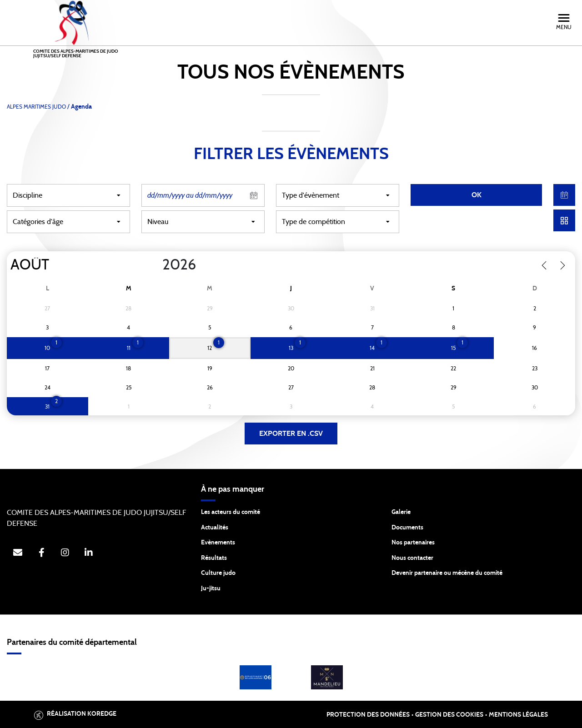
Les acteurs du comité (231, 512)
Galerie (401, 512)
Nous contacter (412, 558)
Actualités (215, 528)
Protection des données (368, 715)
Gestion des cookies (449, 715)
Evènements (218, 543)
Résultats (214, 558)
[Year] (155, 265)
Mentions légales (518, 715)
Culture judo (218, 573)
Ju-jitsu (211, 588)
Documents (407, 528)
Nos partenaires (413, 543)
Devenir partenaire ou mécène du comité (447, 573)
